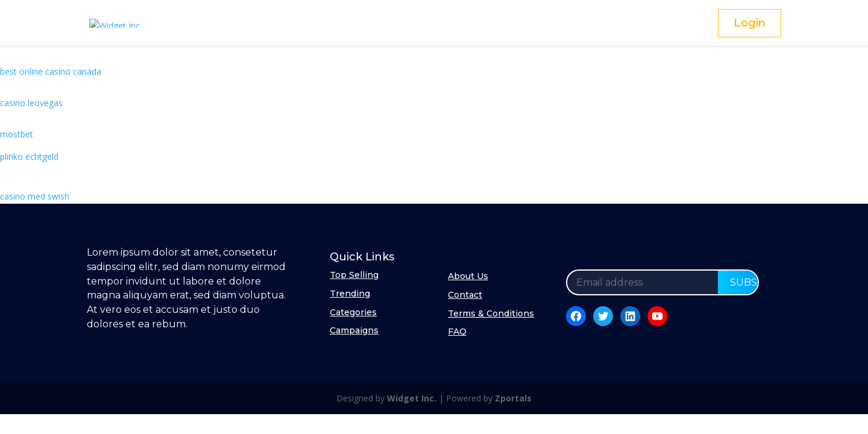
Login (750, 23)
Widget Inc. (412, 398)
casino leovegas (31, 103)
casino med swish (35, 196)
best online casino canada (51, 71)
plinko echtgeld (29, 156)
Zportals (513, 398)
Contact (465, 295)
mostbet (17, 134)
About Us (468, 276)
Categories (353, 312)
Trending (350, 294)
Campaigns (354, 330)
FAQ (457, 332)
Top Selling (354, 275)
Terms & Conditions (491, 313)
